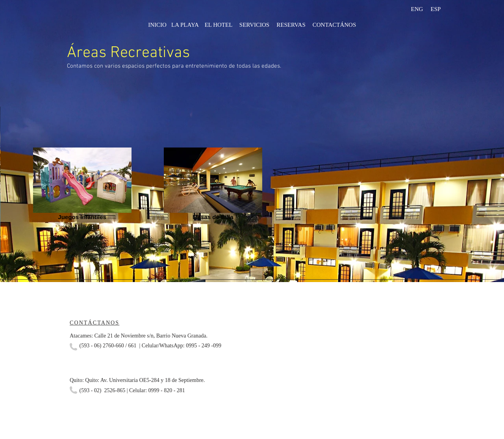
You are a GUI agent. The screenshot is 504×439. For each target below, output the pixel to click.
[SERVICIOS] (254, 25)
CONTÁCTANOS (94, 323)
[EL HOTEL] (219, 25)
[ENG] (417, 9)
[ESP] (436, 9)
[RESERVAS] (291, 25)
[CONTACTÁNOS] (334, 25)
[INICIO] (157, 25)
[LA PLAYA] (185, 25)
